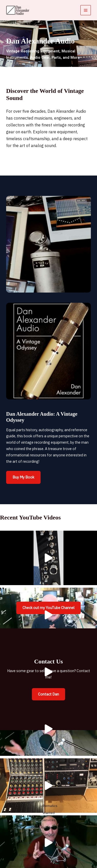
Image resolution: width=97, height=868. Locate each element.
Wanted (49, 813)
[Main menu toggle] (86, 10)
